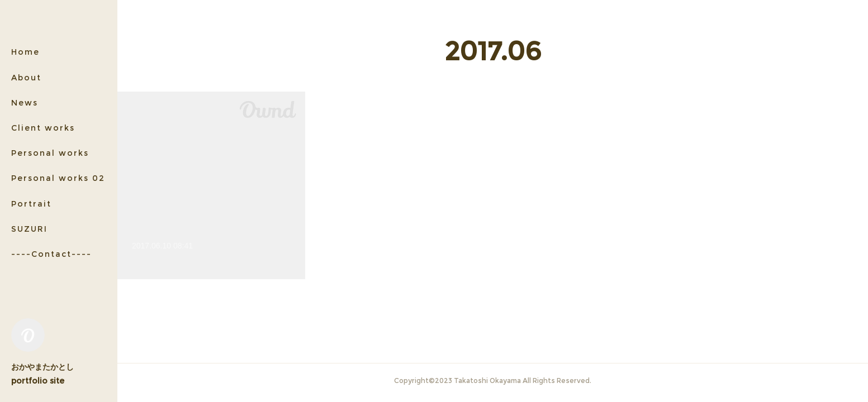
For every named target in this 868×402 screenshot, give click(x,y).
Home (25, 52)
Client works (43, 128)
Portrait (31, 204)
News (25, 103)
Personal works (50, 153)
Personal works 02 (58, 178)
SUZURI (29, 229)
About (26, 78)
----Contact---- (51, 254)
